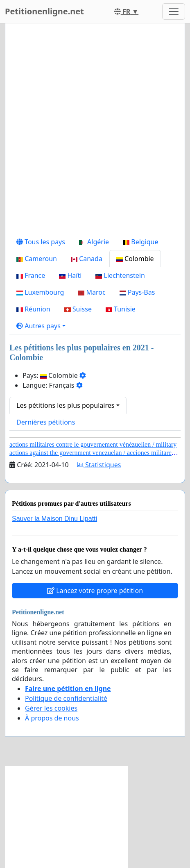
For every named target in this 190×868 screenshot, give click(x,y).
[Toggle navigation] (174, 11)
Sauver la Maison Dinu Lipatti (54, 519)
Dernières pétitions (46, 422)
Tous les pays (41, 242)
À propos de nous (52, 718)
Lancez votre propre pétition (95, 591)
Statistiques (99, 465)
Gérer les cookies (51, 708)
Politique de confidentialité (66, 698)
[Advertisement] (95, 132)
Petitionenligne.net (44, 11)
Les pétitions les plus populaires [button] (65, 405)
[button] (41, 326)
